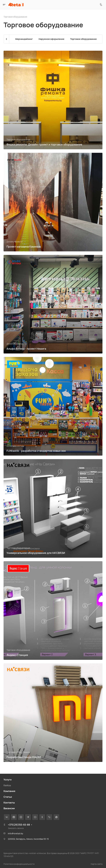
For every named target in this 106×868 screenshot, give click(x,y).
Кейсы (7, 785)
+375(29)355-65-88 (19, 825)
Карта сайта (97, 864)
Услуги (8, 780)
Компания (9, 791)
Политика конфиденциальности (19, 864)
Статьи (8, 797)
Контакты (9, 803)
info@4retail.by (16, 833)
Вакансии (9, 808)
